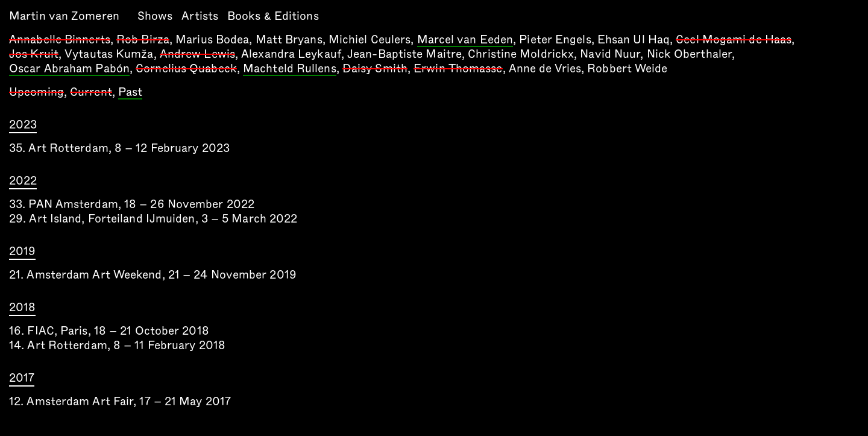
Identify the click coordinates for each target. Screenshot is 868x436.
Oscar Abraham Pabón (69, 69)
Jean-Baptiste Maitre (404, 54)
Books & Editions (273, 16)
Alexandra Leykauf (291, 54)
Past (130, 93)
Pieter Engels (555, 39)
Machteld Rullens (290, 69)
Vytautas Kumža (109, 54)
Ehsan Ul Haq (634, 39)
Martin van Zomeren (64, 16)
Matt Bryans (289, 39)
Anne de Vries (545, 68)
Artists (200, 16)
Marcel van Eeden (465, 40)
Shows (155, 16)
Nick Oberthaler (690, 54)
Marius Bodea (212, 39)
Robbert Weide (627, 68)
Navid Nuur (610, 54)
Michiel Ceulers (370, 39)
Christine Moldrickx (521, 54)
